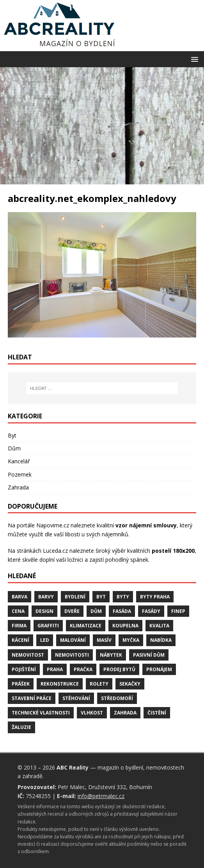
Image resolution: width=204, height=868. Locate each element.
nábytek (111, 655)
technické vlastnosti (41, 713)
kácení (20, 640)
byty (123, 597)
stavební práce (32, 698)
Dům (14, 448)
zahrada (125, 713)
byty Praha (155, 597)
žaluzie (21, 727)
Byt (12, 435)
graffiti (48, 626)
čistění (157, 713)
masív (104, 640)
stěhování (76, 698)
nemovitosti (72, 655)
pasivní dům (149, 655)
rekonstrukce (60, 684)
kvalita (159, 626)
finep (178, 611)
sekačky (130, 684)
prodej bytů (119, 669)
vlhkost (92, 713)
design (44, 611)
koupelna (125, 626)
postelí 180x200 (173, 551)
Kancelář (19, 461)
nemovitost (28, 655)
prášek (21, 684)
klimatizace (86, 626)
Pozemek (20, 474)
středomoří (117, 698)
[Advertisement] (102, 126)
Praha (55, 669)
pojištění (24, 669)
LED (45, 640)
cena (18, 611)
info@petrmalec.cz (101, 796)
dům (96, 611)
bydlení (75, 597)
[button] (193, 59)
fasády (151, 611)
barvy (46, 597)
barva (20, 597)
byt (101, 597)
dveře (72, 611)
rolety (99, 684)
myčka (131, 640)
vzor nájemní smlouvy (146, 525)
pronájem (159, 669)
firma (19, 626)
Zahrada (18, 487)
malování (73, 640)
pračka (83, 669)
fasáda (122, 611)
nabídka (161, 640)
